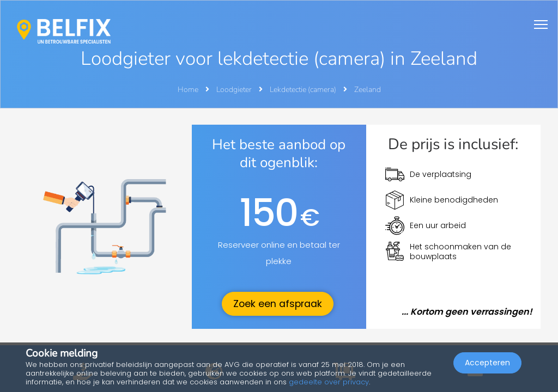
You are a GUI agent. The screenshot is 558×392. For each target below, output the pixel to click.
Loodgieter (235, 90)
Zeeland (368, 90)
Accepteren (487, 363)
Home (188, 90)
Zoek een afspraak (278, 304)
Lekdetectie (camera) (304, 90)
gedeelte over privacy (329, 382)
